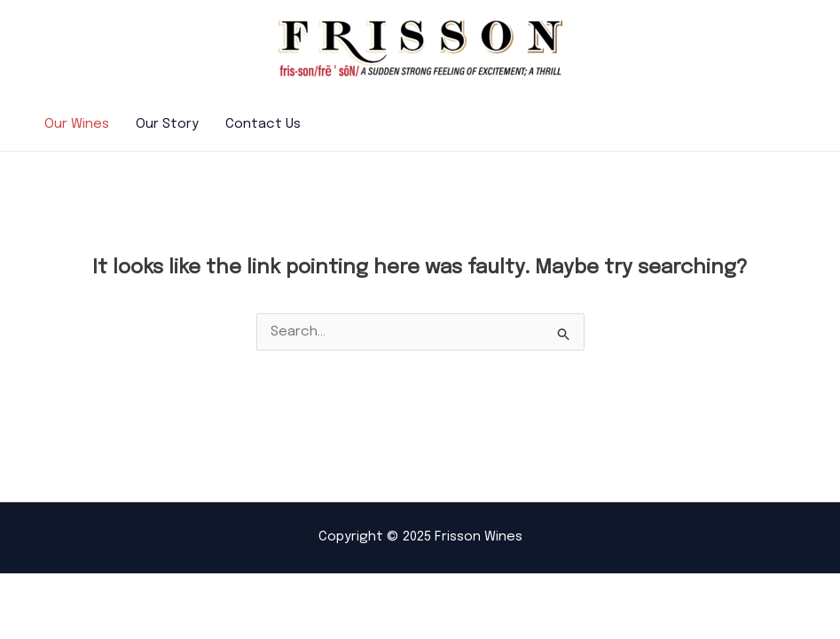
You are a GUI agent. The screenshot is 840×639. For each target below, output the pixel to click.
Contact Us (263, 124)
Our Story (167, 124)
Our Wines (77, 124)
